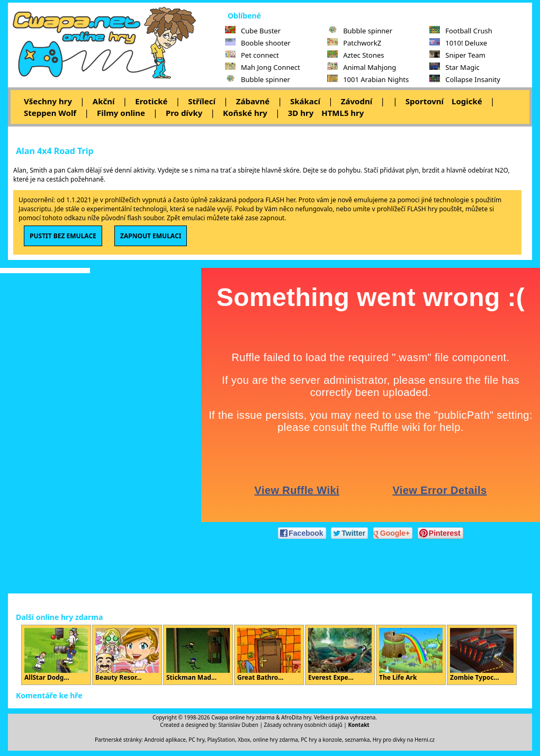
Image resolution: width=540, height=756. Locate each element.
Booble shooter (258, 43)
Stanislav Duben (238, 725)
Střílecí (202, 101)
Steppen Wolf (50, 113)
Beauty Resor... (127, 655)
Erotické (151, 101)
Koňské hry (245, 113)
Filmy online (121, 113)
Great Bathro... (269, 655)
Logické (467, 101)
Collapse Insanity (465, 79)
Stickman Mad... (198, 655)
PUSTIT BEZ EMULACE (63, 236)
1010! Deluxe (458, 43)
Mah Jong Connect (263, 67)
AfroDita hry (296, 717)
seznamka (357, 740)
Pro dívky (184, 113)
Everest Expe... (340, 655)
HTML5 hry (343, 113)
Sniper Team (457, 55)
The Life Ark (411, 655)
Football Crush (461, 31)
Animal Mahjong (362, 67)
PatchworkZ (354, 43)
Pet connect (252, 55)
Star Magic (454, 67)
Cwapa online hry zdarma (243, 717)
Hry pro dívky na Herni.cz (404, 740)
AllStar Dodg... (56, 655)
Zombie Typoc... (482, 655)
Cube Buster (253, 31)
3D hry (301, 113)
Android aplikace (165, 740)
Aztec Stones (355, 55)
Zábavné (253, 101)
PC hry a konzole (321, 740)
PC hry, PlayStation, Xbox (219, 740)
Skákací (305, 101)
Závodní (357, 101)
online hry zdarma (276, 740)
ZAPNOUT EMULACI (151, 236)
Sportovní (425, 101)
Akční (104, 101)
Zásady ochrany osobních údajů (303, 725)
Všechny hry (48, 101)
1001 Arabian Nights (368, 79)
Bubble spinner (258, 79)
